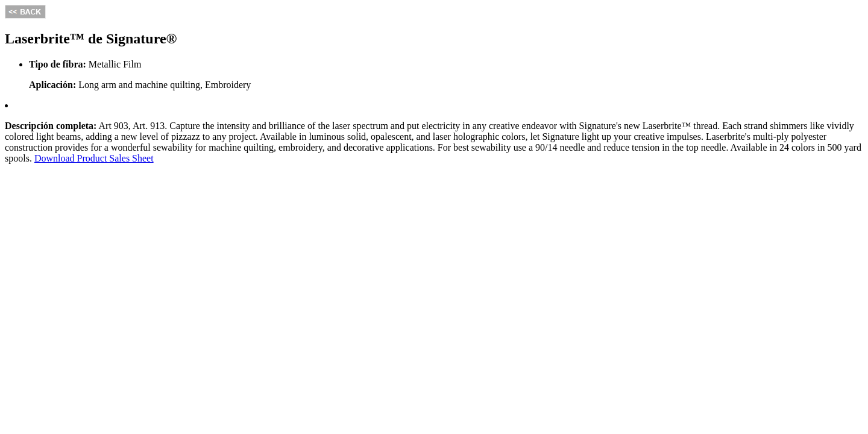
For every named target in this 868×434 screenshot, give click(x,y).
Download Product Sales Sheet (94, 158)
